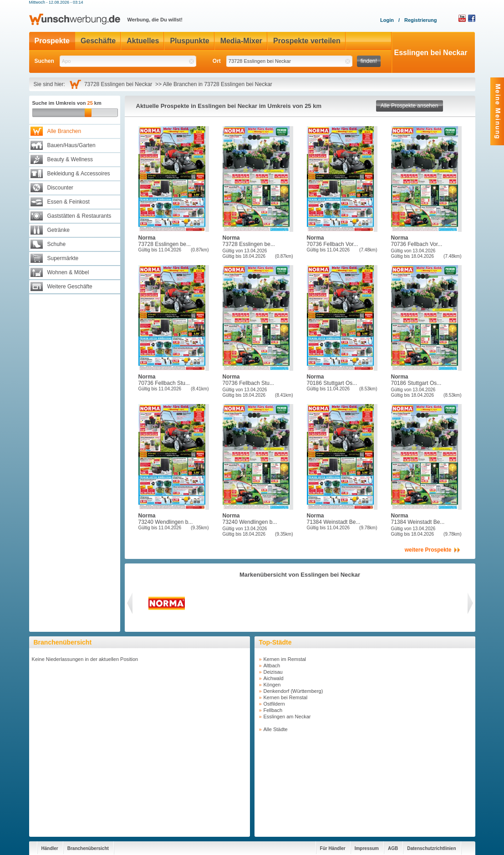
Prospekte (52, 41)
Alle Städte (276, 729)
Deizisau (273, 672)
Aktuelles (143, 41)
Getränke (59, 230)
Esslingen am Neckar (287, 717)
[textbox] (128, 61)
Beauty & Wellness (70, 159)
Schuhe (57, 244)
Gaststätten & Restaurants (79, 216)
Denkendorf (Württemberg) (293, 691)
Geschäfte (98, 41)
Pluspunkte (189, 41)
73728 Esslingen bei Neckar (120, 84)
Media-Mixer (241, 41)
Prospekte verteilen (307, 41)
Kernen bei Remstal (286, 697)
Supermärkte (63, 258)
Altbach (272, 666)
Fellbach (273, 710)
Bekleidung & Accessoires (79, 174)
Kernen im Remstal (285, 659)
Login (387, 20)
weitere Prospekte (428, 550)
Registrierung (421, 20)
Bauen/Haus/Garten (71, 145)
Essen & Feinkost (69, 202)
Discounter (60, 188)
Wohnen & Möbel (68, 272)
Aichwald (274, 678)
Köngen (272, 685)
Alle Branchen (64, 131)
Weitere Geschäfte (70, 287)
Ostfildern (274, 704)
